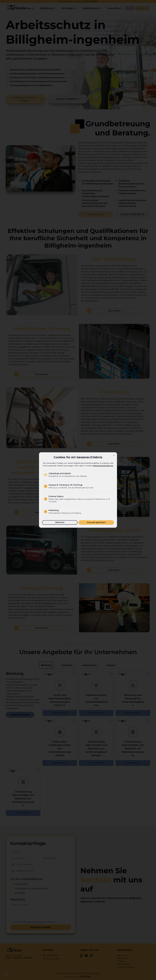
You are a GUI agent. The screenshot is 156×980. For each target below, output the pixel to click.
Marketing (54, 510)
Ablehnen (60, 522)
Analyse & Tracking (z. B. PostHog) (65, 485)
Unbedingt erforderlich (60, 473)
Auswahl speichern (96, 522)
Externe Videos (56, 496)
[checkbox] (46, 475)
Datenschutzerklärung (103, 466)
